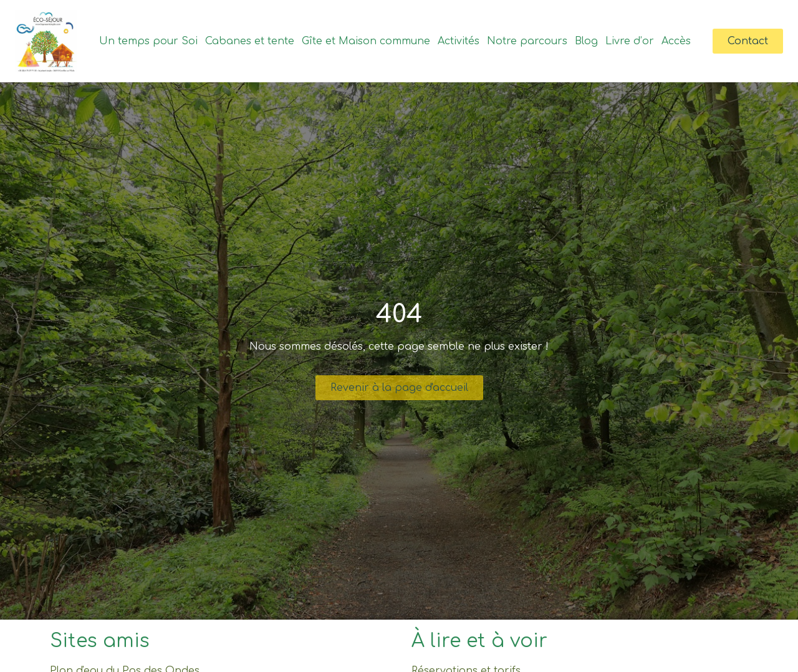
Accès (676, 41)
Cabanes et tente (250, 41)
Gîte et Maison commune (366, 41)
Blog (586, 41)
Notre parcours (527, 41)
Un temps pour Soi (148, 41)
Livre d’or (630, 41)
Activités (459, 41)
